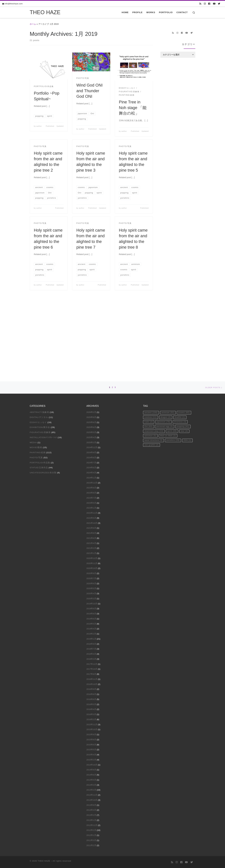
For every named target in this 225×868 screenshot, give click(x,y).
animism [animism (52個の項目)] (169, 336)
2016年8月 (91, 618)
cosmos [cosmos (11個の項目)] (151, 341)
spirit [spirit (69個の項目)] (173, 356)
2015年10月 (92, 653)
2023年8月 (91, 416)
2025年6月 (91, 351)
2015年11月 (92, 648)
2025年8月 (91, 346)
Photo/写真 (36, 381)
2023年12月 (92, 406)
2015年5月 (91, 673)
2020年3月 (91, 522)
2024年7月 (91, 386)
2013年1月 (91, 744)
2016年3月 (91, 638)
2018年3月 (91, 582)
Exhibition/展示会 (40, 351)
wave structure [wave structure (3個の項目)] (154, 365)
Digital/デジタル (39, 341)
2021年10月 (92, 447)
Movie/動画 (36, 371)
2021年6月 (91, 462)
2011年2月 (91, 769)
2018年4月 (91, 577)
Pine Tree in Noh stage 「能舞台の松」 (133, 108)
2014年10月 (92, 688)
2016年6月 (91, 623)
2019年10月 (92, 527)
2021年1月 (91, 477)
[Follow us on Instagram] (205, 4)
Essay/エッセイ (38, 346)
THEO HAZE (44, 784)
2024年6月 (91, 391)
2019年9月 (91, 532)
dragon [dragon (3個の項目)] (167, 341)
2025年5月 (91, 356)
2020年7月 (91, 502)
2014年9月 (91, 693)
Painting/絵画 (38, 376)
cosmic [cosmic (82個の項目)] (186, 336)
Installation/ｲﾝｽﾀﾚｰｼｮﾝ (43, 361)
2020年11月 (92, 487)
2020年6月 (91, 507)
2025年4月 (91, 361)
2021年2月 (91, 472)
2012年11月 (92, 749)
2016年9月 (91, 613)
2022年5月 (91, 441)
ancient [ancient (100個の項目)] (151, 336)
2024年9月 (91, 376)
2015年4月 (91, 678)
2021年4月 (91, 467)
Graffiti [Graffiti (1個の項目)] (181, 341)
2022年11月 (92, 436)
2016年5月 (91, 628)
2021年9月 (91, 452)
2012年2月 (91, 754)
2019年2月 (91, 557)
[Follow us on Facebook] (209, 4)
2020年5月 (91, 512)
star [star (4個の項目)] (186, 356)
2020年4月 (91, 517)
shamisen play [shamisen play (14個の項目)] (154, 356)
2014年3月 (91, 708)
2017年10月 (92, 593)
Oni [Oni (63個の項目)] (149, 351)
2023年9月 (91, 411)
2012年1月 (91, 759)
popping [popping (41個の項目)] (185, 351)
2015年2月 (91, 683)
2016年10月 (92, 608)
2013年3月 (91, 734)
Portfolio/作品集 (40, 386)
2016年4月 (91, 633)
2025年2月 (91, 366)
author (39, 126)
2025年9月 (91, 341)
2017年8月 (91, 598)
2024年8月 (91, 381)
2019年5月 (91, 547)
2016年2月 (91, 643)
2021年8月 (91, 457)
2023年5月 (91, 426)
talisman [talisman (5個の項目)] (151, 360)
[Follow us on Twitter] (219, 4)
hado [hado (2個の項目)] (149, 346)
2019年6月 (91, 542)
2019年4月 (91, 552)
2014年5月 (91, 703)
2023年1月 (91, 431)
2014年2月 (91, 713)
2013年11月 (92, 718)
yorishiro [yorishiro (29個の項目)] (174, 365)
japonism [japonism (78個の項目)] (164, 346)
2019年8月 (91, 537)
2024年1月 (91, 401)
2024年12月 (92, 371)
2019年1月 (91, 562)
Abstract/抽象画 (39, 336)
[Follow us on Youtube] (214, 4)
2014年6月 (91, 698)
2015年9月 (91, 658)
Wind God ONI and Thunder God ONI (90, 91)
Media (33, 366)
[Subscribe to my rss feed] (200, 4)
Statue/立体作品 (39, 391)
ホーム (33, 24)
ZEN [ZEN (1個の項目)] (189, 365)
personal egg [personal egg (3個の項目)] (165, 351)
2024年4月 (91, 396)
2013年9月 (91, 729)
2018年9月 (91, 567)
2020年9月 (91, 497)
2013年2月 (91, 739)
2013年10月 (92, 723)
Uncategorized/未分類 (43, 396)
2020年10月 (92, 492)
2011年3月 (91, 764)
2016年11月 (92, 603)
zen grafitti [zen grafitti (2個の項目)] (152, 370)
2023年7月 (91, 421)
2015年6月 (91, 668)
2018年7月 (91, 572)
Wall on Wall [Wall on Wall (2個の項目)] (169, 360)
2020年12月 (92, 482)
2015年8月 (91, 663)
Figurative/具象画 (40, 356)
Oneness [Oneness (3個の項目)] (182, 346)
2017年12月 (92, 588)
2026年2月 (91, 336)
